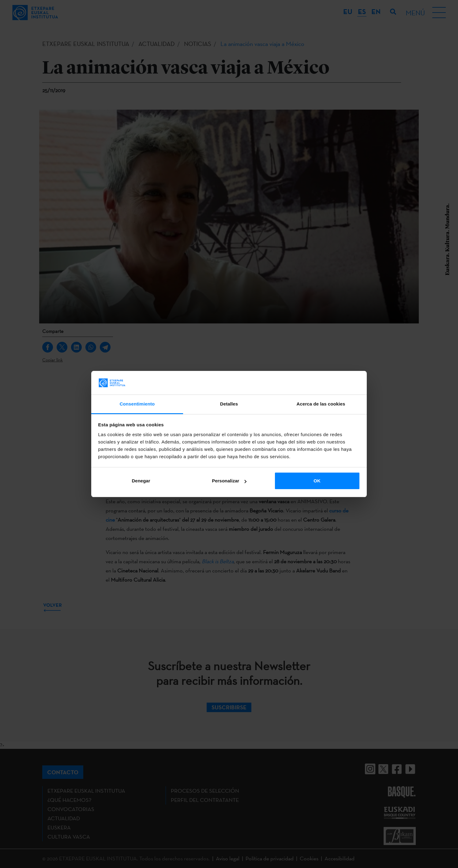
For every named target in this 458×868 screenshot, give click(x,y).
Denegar (141, 481)
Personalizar (229, 481)
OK (317, 481)
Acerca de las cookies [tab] (321, 404)
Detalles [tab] (229, 404)
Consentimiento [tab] (137, 404)
